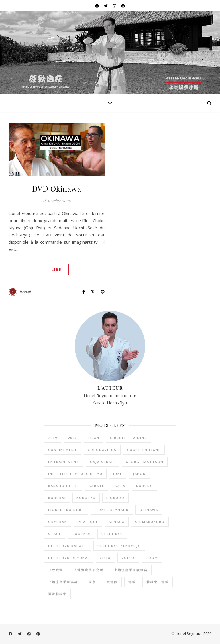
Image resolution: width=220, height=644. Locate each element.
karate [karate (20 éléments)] (97, 486)
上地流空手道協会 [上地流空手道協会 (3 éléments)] (63, 582)
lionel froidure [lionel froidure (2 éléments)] (66, 510)
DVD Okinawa (57, 188)
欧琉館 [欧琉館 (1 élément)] (112, 582)
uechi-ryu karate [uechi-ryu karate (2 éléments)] (67, 546)
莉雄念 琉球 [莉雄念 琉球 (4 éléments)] (158, 582)
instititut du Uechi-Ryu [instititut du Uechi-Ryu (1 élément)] (75, 474)
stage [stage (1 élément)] (55, 534)
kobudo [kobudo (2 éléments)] (145, 486)
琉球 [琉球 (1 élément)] (132, 582)
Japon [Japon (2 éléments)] (139, 474)
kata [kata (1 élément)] (120, 486)
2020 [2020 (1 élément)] (72, 438)
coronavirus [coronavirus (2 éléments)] (102, 450)
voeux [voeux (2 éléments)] (128, 558)
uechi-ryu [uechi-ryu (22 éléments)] (112, 534)
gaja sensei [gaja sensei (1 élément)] (103, 462)
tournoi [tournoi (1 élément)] (81, 534)
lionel (25, 292)
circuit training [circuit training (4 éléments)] (129, 438)
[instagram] (115, 6)
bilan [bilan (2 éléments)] (94, 438)
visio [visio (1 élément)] (105, 558)
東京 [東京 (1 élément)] (92, 582)
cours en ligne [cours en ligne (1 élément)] (144, 450)
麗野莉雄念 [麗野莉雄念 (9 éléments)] (57, 594)
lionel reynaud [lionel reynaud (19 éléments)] (112, 510)
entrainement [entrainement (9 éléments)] (64, 462)
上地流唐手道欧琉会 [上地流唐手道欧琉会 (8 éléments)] (131, 570)
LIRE (56, 269)
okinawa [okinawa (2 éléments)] (149, 510)
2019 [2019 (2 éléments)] (53, 438)
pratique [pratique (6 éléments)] (88, 522)
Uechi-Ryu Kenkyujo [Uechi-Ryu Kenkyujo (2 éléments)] (119, 546)
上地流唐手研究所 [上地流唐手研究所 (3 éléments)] (89, 570)
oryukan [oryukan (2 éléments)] (58, 522)
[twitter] (106, 6)
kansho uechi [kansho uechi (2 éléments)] (63, 486)
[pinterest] (123, 6)
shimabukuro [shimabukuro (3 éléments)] (150, 522)
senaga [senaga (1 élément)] (117, 522)
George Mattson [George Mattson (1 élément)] (145, 462)
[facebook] (97, 6)
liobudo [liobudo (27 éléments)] (115, 498)
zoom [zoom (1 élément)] (152, 558)
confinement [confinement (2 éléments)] (63, 450)
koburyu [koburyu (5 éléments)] (86, 498)
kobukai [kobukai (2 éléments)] (57, 498)
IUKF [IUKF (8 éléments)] (118, 474)
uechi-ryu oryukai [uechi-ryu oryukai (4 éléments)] (69, 558)
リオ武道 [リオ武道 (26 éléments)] (56, 570)
